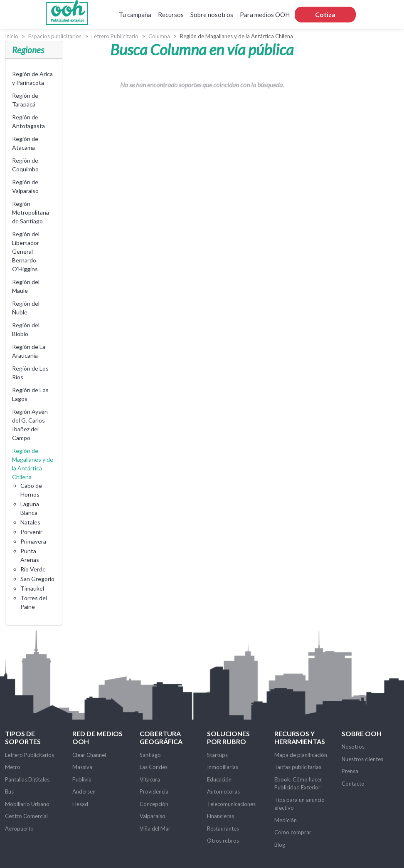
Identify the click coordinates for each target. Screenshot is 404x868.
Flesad (80, 804)
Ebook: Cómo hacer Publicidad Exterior (298, 784)
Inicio (12, 36)
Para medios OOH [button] (265, 15)
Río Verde (33, 569)
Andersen (84, 791)
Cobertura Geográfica (161, 737)
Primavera (33, 541)
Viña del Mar (155, 828)
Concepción (154, 804)
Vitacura (150, 779)
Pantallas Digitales (27, 779)
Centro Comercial (26, 816)
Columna (159, 36)
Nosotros (353, 747)
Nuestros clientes (362, 759)
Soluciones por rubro (228, 737)
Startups (217, 755)
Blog (280, 845)
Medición (286, 820)
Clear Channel (89, 755)
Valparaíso (153, 816)
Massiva (82, 767)
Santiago (150, 755)
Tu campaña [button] (135, 15)
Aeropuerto (19, 828)
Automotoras (223, 791)
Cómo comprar (293, 832)
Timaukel (32, 588)
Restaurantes (223, 828)
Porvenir (31, 532)
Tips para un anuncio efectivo (299, 804)
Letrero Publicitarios (30, 755)
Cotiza (325, 14)
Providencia (154, 791)
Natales (30, 522)
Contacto (353, 784)
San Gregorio (37, 579)
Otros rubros (223, 841)
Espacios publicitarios (55, 36)
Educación (219, 779)
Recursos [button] (171, 15)
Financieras (220, 816)
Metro (13, 767)
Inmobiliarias (223, 767)
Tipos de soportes (23, 737)
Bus (9, 791)
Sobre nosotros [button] (212, 15)
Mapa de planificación (301, 755)
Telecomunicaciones (231, 804)
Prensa (350, 771)
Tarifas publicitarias (298, 767)
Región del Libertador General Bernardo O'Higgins (26, 251)
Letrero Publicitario (115, 36)
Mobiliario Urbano (27, 804)
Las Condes (154, 767)
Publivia (82, 779)
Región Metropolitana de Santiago (31, 212)
